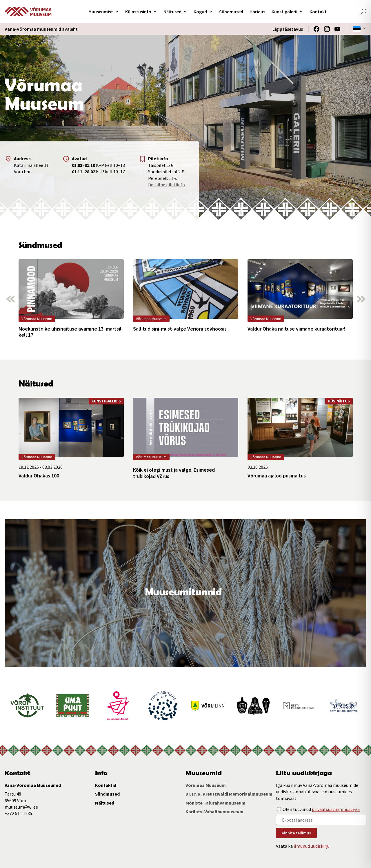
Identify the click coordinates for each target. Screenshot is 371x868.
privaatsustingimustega (336, 809)
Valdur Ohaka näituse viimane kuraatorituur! (297, 329)
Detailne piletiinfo (167, 185)
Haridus (257, 12)
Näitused (172, 12)
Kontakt (318, 12)
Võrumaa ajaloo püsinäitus (277, 476)
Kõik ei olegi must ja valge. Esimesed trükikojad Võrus (174, 473)
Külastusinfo (138, 12)
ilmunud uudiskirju (312, 846)
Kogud (200, 12)
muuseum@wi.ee (21, 807)
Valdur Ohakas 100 (39, 476)
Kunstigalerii (284, 12)
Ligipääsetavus (288, 29)
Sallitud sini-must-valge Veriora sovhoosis (180, 329)
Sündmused (231, 12)
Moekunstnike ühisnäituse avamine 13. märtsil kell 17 (70, 332)
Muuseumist (101, 12)
